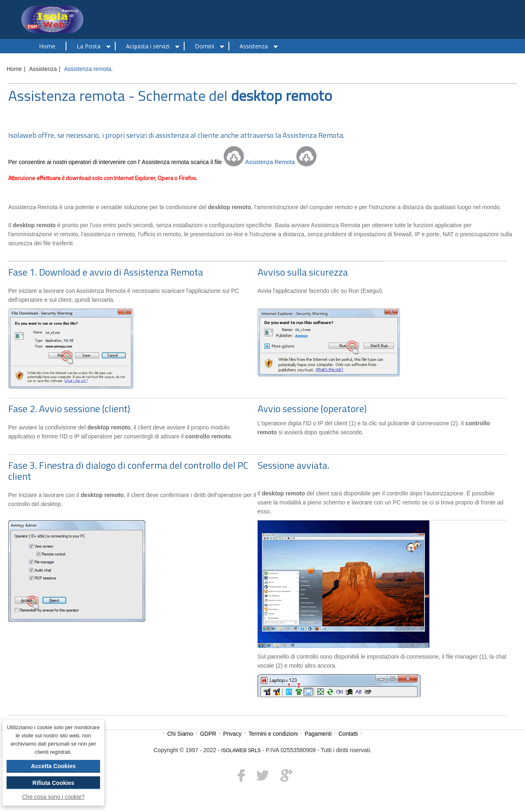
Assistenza (254, 46)
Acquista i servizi (148, 46)
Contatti (349, 734)
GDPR (209, 734)
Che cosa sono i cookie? (54, 797)
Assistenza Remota (270, 162)
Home (47, 46)
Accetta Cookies (54, 766)
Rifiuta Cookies (53, 783)
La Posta (89, 46)
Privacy (233, 734)
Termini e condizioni (274, 734)
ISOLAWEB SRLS (241, 750)
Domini (204, 46)
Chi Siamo (181, 734)
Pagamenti (319, 734)
